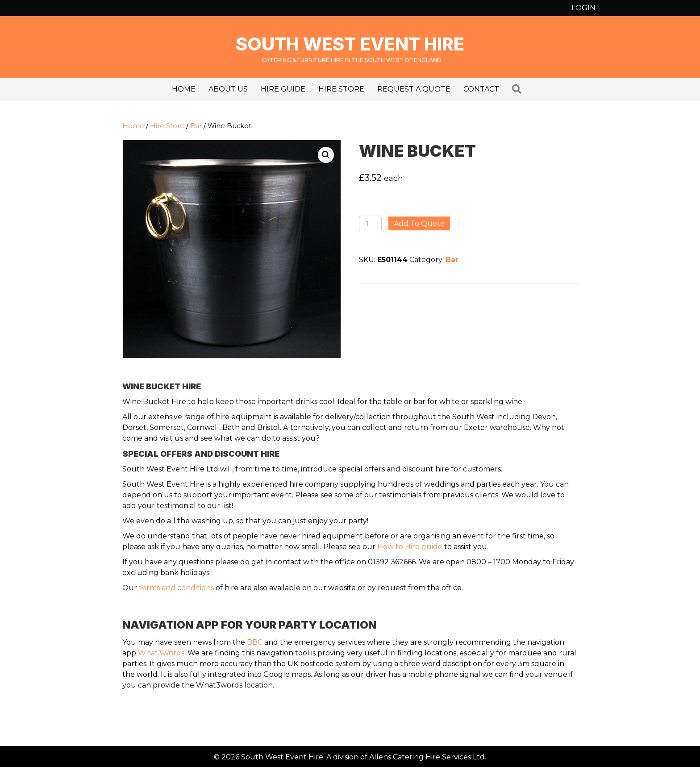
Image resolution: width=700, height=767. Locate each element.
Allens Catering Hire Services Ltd (427, 757)
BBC (255, 642)
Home (184, 89)
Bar (196, 126)
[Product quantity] (370, 223)
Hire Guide (283, 89)
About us (228, 89)
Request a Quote (414, 89)
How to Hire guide (410, 547)
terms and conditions (176, 588)
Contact (481, 89)
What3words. (162, 653)
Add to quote (419, 223)
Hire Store (341, 89)
